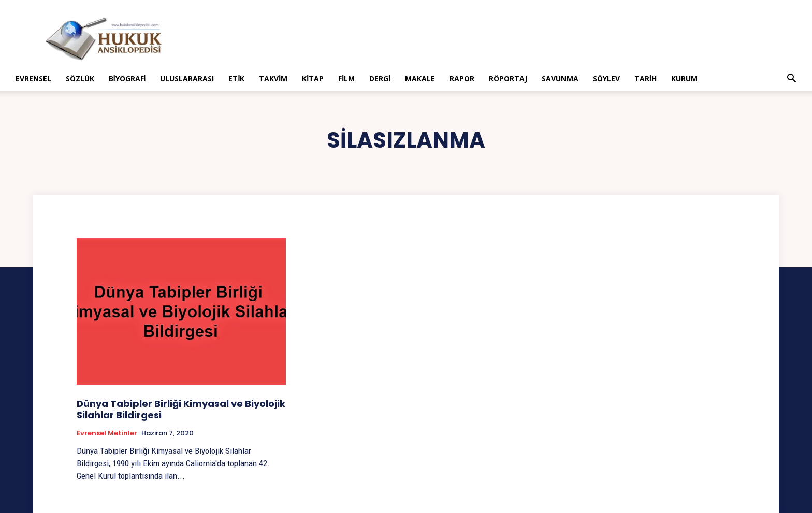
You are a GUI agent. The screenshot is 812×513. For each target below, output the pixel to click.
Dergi (380, 79)
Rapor (462, 79)
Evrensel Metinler (107, 433)
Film (346, 79)
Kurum (684, 79)
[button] (791, 80)
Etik (236, 79)
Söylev (606, 79)
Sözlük (80, 79)
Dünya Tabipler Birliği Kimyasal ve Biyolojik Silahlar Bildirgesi (181, 409)
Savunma (560, 79)
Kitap (313, 79)
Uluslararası (187, 79)
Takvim (273, 79)
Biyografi (127, 79)
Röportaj (508, 79)
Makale (420, 79)
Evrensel (33, 79)
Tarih (646, 79)
